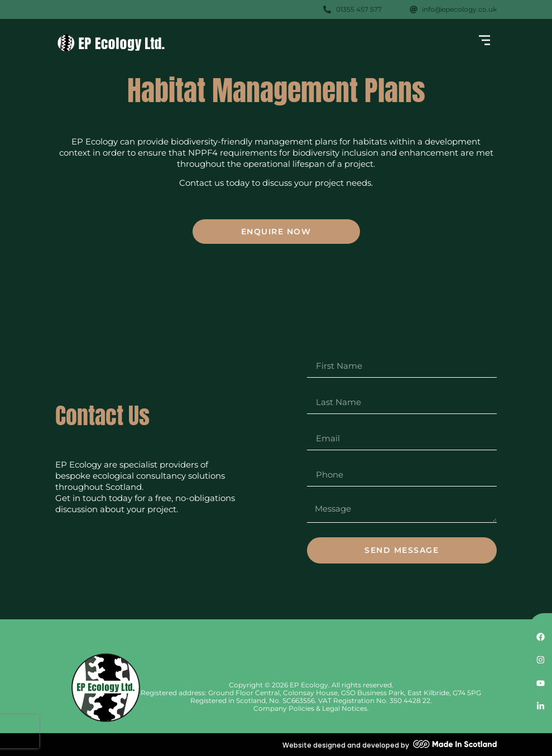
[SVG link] (111, 43)
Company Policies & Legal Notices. (311, 708)
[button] (484, 41)
